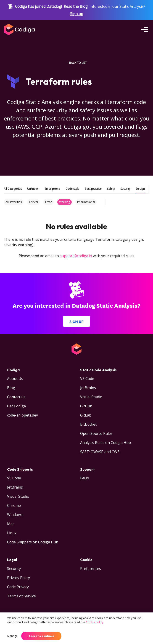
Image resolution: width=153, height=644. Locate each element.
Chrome (14, 505)
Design (140, 189)
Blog (11, 388)
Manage (12, 636)
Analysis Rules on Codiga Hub (106, 443)
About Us (15, 379)
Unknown (33, 189)
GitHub (86, 406)
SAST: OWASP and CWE (100, 452)
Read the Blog (76, 6)
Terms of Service (21, 596)
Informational (86, 202)
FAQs (84, 478)
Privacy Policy (18, 578)
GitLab (86, 415)
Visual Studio (91, 397)
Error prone (52, 189)
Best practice (93, 189)
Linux (12, 533)
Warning (65, 202)
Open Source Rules (96, 433)
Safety (111, 189)
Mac (11, 524)
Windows (15, 515)
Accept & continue (41, 636)
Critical (33, 202)
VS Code (87, 379)
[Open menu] (145, 29)
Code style (72, 189)
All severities (14, 202)
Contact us (16, 397)
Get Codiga (16, 406)
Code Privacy (18, 587)
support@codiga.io (76, 256)
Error (49, 202)
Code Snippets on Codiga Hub (33, 542)
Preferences (91, 569)
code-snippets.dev (22, 415)
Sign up (77, 14)
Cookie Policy (95, 622)
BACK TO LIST (76, 63)
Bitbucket (88, 424)
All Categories (13, 189)
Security (125, 189)
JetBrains (88, 388)
